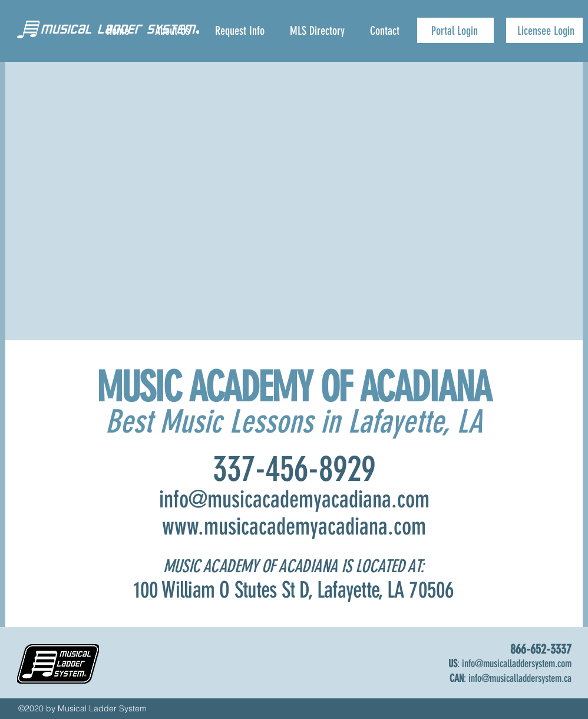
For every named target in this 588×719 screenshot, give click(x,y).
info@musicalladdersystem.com (517, 664)
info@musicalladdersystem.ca (520, 678)
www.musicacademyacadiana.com (294, 527)
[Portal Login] (455, 30)
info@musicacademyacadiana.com (294, 499)
